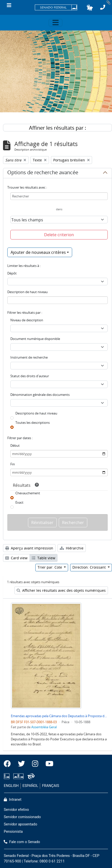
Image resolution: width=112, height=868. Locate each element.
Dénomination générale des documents (40, 395)
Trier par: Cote (50, 567)
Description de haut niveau (27, 292)
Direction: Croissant (90, 567)
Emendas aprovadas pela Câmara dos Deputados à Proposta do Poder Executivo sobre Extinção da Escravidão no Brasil (59, 716)
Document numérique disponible (35, 339)
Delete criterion (59, 235)
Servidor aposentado (20, 824)
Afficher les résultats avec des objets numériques (61, 590)
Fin (13, 464)
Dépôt (12, 273)
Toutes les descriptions (33, 423)
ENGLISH (11, 786)
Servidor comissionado (22, 817)
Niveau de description (27, 320)
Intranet (13, 800)
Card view (16, 558)
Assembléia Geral (44, 727)
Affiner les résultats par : (58, 128)
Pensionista (13, 832)
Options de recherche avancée (43, 173)
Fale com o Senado (22, 842)
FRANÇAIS (51, 786)
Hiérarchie (72, 548)
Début (15, 445)
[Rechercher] (59, 196)
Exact (19, 502)
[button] (90, 8)
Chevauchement (28, 493)
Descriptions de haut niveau (36, 413)
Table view (44, 558)
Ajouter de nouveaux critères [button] (38, 252)
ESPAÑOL (30, 786)
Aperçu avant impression (29, 548)
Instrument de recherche (29, 357)
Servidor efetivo (16, 810)
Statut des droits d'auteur (30, 376)
